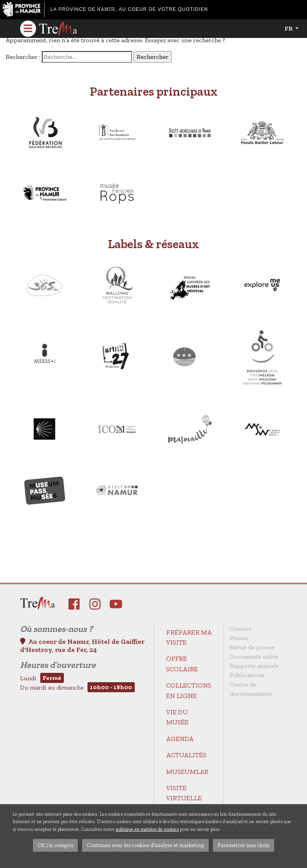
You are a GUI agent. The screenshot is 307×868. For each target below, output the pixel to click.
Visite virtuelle (184, 793)
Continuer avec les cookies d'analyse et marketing (145, 845)
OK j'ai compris (55, 845)
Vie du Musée (177, 717)
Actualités (186, 755)
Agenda (180, 739)
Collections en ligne (189, 690)
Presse (238, 638)
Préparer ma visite (189, 637)
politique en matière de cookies (147, 829)
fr (289, 28)
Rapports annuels (254, 666)
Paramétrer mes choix (244, 845)
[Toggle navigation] (28, 29)
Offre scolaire (182, 664)
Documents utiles (254, 656)
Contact (240, 629)
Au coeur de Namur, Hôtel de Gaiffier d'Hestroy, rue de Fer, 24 (82, 646)
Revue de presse (252, 647)
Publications (247, 675)
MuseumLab (187, 772)
